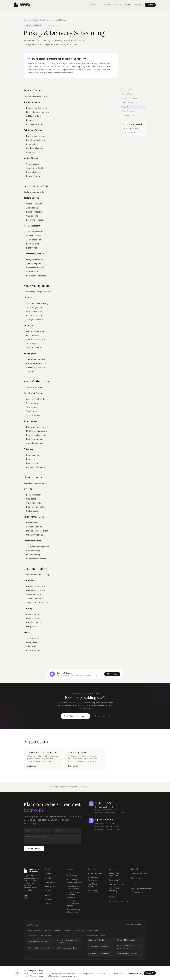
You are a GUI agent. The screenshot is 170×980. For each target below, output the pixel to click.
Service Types (128, 94)
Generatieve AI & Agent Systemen (73, 887)
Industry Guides (51, 887)
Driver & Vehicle (128, 111)
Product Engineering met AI (74, 875)
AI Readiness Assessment (93, 879)
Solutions (27, 20)
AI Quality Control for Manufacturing (125, 947)
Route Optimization (129, 107)
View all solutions (134, 925)
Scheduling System (129, 98)
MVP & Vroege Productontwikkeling (74, 881)
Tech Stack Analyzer (92, 885)
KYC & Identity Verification (99, 947)
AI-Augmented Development (93, 891)
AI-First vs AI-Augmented (114, 875)
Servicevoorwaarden (139, 874)
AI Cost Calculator (95, 874)
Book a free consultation (75, 716)
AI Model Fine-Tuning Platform (41, 948)
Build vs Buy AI (115, 880)
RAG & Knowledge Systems (40, 941)
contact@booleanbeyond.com (139, 889)
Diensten (94, 5)
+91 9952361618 (137, 892)
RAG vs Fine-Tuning (117, 884)
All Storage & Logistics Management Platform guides (69, 787)
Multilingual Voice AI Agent (99, 953)
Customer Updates (129, 115)
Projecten (107, 5)
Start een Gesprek (34, 848)
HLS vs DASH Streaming (114, 889)
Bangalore (113, 901)
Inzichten (127, 5)
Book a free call (129, 133)
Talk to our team (112, 674)
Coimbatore (123, 901)
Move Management (129, 103)
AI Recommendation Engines (68, 948)
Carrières (137, 5)
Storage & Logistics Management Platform (49, 20)
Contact (150, 5)
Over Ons (117, 5)
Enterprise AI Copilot (96, 940)
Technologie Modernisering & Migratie (73, 903)
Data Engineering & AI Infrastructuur (74, 911)
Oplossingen (50, 882)
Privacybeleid (136, 878)
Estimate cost (101, 716)
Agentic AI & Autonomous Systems (67, 941)
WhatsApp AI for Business (127, 953)
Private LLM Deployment (126, 940)
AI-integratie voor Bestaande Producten (73, 895)
